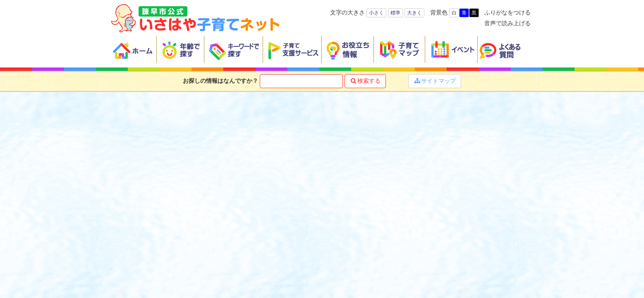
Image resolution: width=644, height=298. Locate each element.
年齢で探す (181, 50)
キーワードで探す (234, 50)
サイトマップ (435, 81)
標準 (395, 13)
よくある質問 (505, 50)
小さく (376, 13)
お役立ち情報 (348, 50)
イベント (451, 50)
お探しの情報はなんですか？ (220, 81)
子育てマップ (400, 50)
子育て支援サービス (292, 50)
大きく (414, 13)
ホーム (134, 50)
